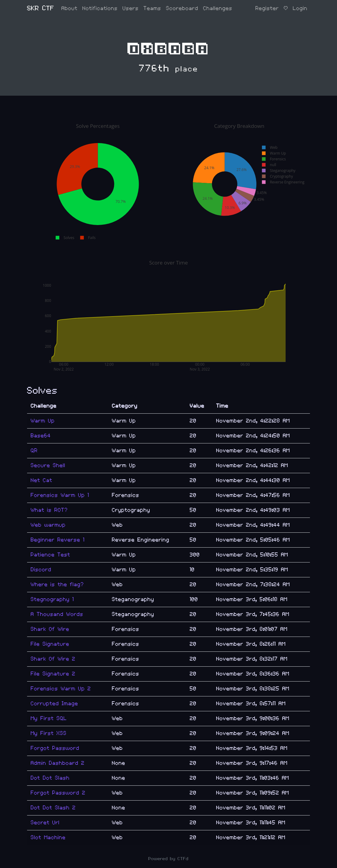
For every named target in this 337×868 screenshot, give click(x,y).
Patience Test (50, 555)
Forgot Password (55, 748)
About (69, 8)
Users (131, 8)
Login (300, 8)
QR (34, 451)
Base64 (41, 436)
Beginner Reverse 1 (58, 540)
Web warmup (48, 525)
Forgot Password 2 (58, 793)
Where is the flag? (57, 584)
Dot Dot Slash (50, 778)
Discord (41, 570)
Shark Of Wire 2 (53, 659)
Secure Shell (48, 465)
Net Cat (42, 480)
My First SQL (49, 718)
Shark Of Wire (50, 629)
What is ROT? (49, 510)
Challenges (218, 8)
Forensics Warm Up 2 (61, 689)
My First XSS (49, 733)
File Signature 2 (53, 674)
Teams (152, 8)
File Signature (50, 644)
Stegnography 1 (52, 599)
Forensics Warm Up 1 (60, 495)
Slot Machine (48, 837)
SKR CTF (41, 8)
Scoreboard (182, 8)
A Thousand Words (57, 614)
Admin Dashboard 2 (58, 763)
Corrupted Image (54, 704)
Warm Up (43, 421)
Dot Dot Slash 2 (53, 808)
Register (267, 8)
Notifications (100, 8)
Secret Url (45, 823)
